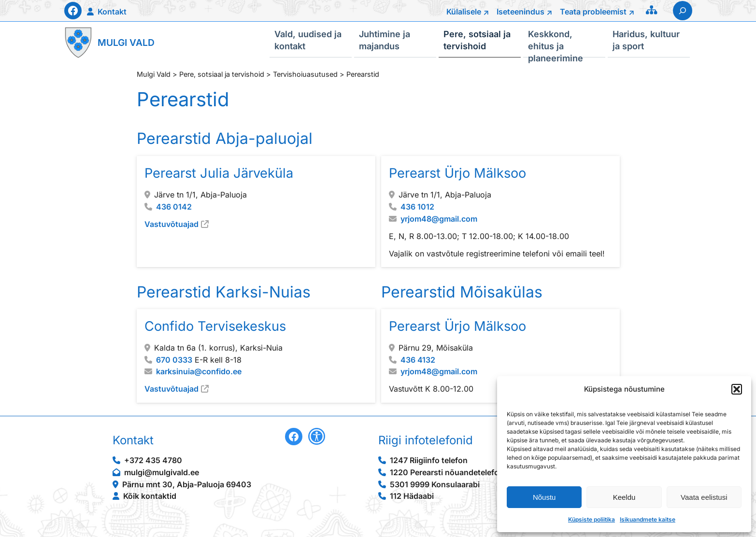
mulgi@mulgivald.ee (162, 472)
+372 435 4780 (153, 460)
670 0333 (174, 359)
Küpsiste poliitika (592, 519)
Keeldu (624, 497)
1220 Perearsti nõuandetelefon (447, 472)
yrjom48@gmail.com (438, 218)
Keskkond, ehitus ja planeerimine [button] (556, 43)
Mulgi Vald (126, 42)
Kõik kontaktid (150, 496)
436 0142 (174, 206)
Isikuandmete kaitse (648, 519)
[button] (737, 389)
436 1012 (417, 206)
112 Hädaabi (412, 496)
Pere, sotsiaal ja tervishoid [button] (477, 40)
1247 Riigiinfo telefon (429, 460)
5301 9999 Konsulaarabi (435, 484)
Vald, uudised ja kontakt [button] (308, 40)
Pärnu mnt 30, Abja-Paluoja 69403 (187, 484)
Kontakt (112, 12)
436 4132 (417, 359)
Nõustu (544, 497)
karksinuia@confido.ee (199, 371)
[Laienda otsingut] (683, 11)
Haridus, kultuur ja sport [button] (646, 40)
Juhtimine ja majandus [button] (385, 40)
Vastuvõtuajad (171, 224)
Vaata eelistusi (704, 497)
